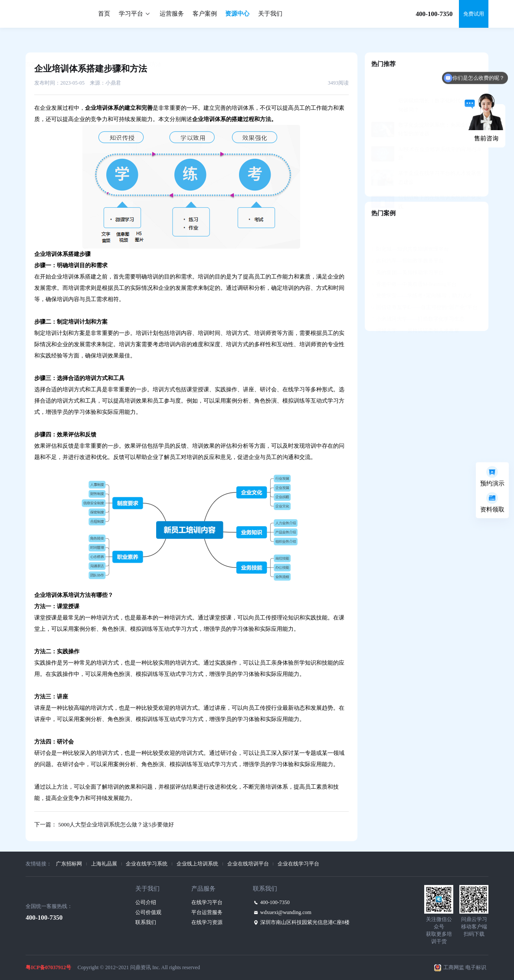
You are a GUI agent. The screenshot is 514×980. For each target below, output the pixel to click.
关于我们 (270, 14)
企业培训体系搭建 (74, 277)
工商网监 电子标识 (465, 967)
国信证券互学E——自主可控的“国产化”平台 (424, 286)
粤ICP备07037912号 (48, 967)
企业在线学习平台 (298, 864)
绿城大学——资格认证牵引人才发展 (415, 309)
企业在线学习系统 (147, 864)
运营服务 (172, 14)
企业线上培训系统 (197, 864)
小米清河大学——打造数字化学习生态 (418, 298)
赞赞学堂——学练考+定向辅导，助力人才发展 (427, 274)
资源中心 (237, 14)
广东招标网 (69, 864)
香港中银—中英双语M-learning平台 (414, 263)
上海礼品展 (104, 864)
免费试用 (474, 14)
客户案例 (205, 14)
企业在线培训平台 (248, 864)
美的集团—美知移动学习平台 (408, 251)
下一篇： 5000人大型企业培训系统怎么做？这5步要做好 (104, 824)
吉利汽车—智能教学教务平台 (408, 239)
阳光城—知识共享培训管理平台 (410, 228)
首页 (104, 14)
